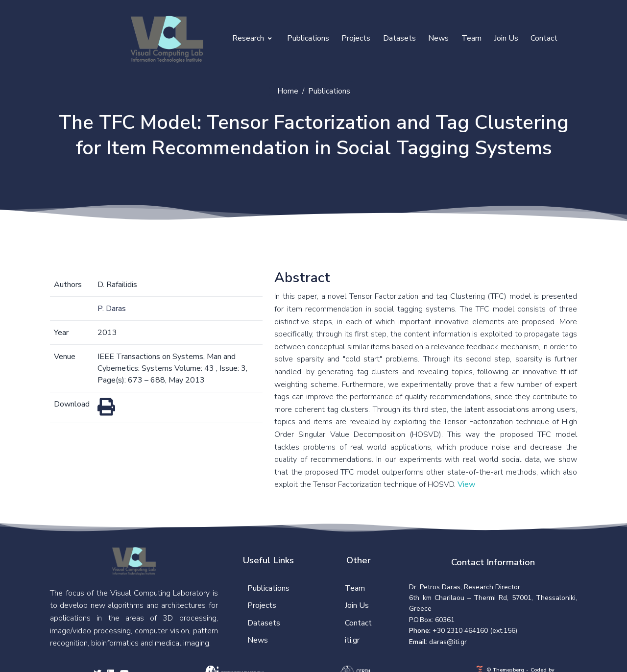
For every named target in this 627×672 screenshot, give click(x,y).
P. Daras (112, 309)
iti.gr (352, 640)
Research (252, 38)
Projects (356, 38)
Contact (544, 38)
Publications (308, 38)
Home (288, 91)
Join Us (506, 38)
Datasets (399, 38)
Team (471, 38)
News (438, 38)
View (466, 484)
